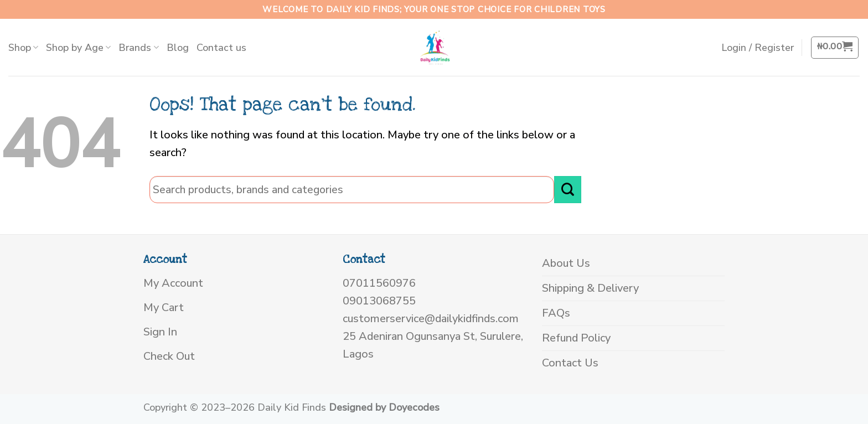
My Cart (164, 307)
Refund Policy (576, 338)
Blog (178, 48)
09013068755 (379, 301)
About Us (566, 263)
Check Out (169, 356)
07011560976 (379, 283)
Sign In (160, 332)
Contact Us (570, 363)
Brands (138, 48)
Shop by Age (78, 48)
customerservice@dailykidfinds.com (431, 319)
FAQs (556, 313)
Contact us (221, 48)
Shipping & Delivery (590, 288)
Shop (23, 48)
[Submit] (568, 190)
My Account (173, 283)
